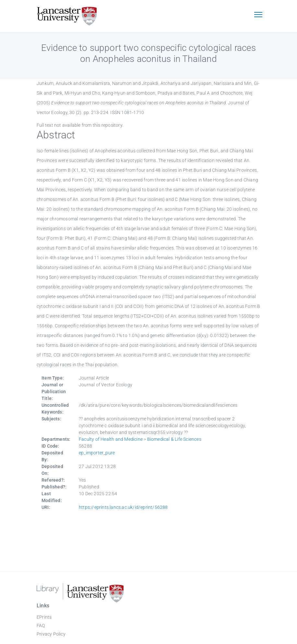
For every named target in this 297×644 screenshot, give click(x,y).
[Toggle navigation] (258, 15)
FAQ (41, 626)
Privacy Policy (51, 634)
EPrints (44, 617)
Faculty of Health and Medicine (111, 439)
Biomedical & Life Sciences (174, 439)
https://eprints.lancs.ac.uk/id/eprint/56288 (123, 507)
